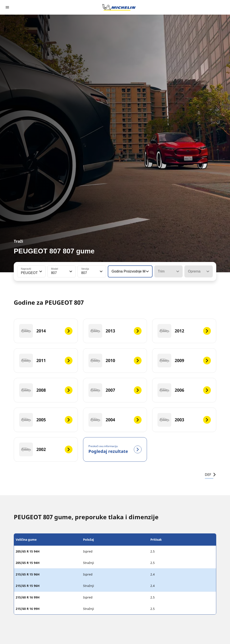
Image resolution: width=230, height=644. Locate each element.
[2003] (184, 420)
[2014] (46, 331)
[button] (40, 271)
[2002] (46, 449)
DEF (211, 475)
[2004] (115, 420)
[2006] (184, 390)
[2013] (115, 331)
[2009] (184, 361)
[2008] (46, 390)
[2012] (184, 331)
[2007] (115, 390)
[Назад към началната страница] (119, 7)
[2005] (46, 420)
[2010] (115, 361)
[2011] (46, 361)
